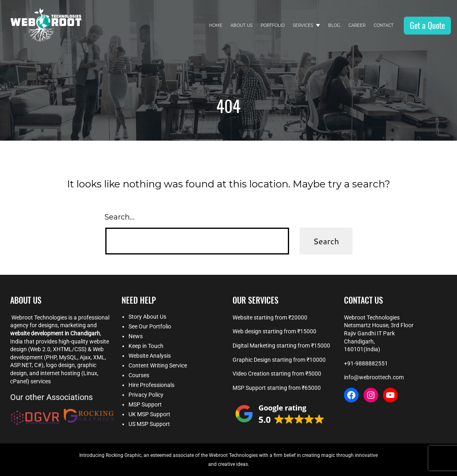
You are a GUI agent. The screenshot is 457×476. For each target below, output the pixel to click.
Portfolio (273, 25)
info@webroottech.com (374, 377)
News (136, 336)
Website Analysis (150, 356)
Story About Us (147, 317)
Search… (120, 217)
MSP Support (145, 404)
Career (357, 25)
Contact (384, 25)
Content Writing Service (158, 365)
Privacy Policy (146, 395)
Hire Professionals (151, 385)
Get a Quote (427, 25)
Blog (334, 25)
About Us (242, 25)
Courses (139, 375)
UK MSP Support (149, 414)
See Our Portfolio (150, 326)
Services (303, 25)
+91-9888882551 (366, 363)
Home (216, 25)
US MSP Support (149, 424)
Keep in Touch (146, 346)
